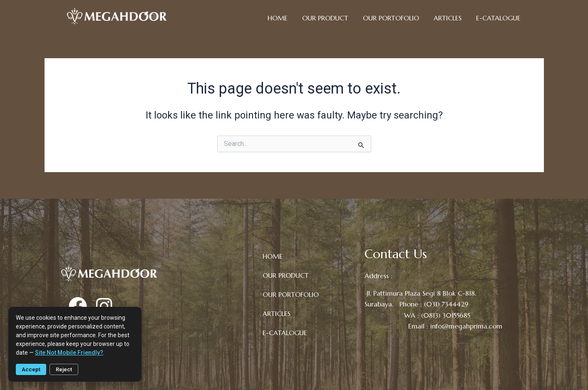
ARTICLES (448, 18)
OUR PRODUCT (325, 18)
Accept (31, 369)
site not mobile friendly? (69, 353)
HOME (278, 18)
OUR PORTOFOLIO (391, 18)
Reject (64, 369)
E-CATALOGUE (498, 18)
